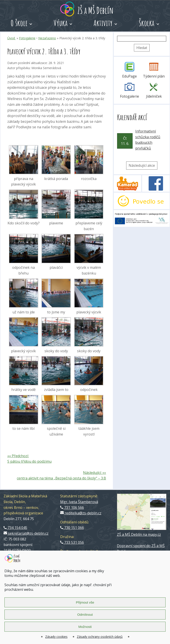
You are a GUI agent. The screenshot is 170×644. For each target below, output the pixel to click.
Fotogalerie (27, 38)
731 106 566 (72, 508)
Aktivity (103, 23)
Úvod (12, 38)
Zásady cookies (56, 637)
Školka (147, 23)
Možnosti (85, 627)
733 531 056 (72, 542)
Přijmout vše (85, 602)
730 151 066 (72, 528)
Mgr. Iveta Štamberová (79, 502)
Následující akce (142, 165)
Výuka (61, 23)
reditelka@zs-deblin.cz (81, 513)
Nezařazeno (47, 38)
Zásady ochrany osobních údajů (100, 637)
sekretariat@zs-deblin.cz (26, 533)
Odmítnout (85, 615)
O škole (19, 23)
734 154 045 (15, 528)
